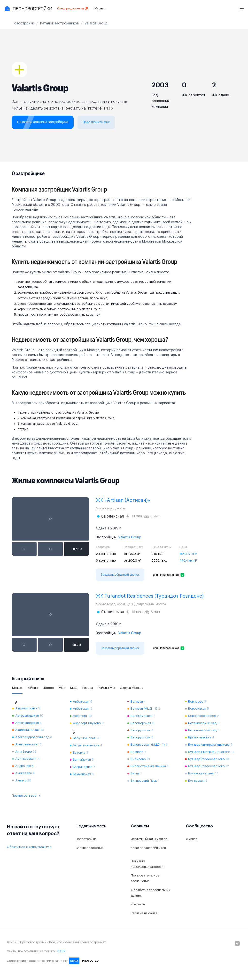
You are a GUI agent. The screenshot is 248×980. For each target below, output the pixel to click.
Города (88, 688)
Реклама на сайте (144, 913)
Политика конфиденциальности (147, 864)
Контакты (138, 904)
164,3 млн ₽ (188, 554)
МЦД (74, 688)
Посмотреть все (27, 796)
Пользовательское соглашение (145, 878)
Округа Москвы (132, 688)
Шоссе (48, 688)
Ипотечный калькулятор (149, 839)
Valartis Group (130, 537)
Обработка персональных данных (151, 893)
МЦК (62, 688)
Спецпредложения (73, 8)
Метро (17, 688)
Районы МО (106, 688)
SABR (61, 951)
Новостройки (86, 839)
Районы (32, 688)
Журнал (100, 8)
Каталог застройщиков (148, 848)
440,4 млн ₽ (188, 561)
